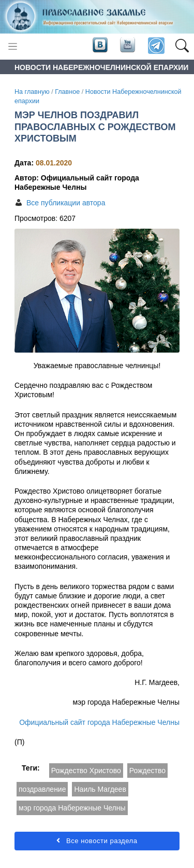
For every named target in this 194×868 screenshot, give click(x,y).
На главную (32, 92)
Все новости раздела (97, 841)
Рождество (147, 771)
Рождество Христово (86, 771)
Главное (67, 92)
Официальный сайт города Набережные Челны (99, 722)
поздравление (42, 789)
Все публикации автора (66, 203)
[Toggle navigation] (13, 46)
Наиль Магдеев (100, 789)
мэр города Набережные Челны (72, 808)
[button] (182, 46)
